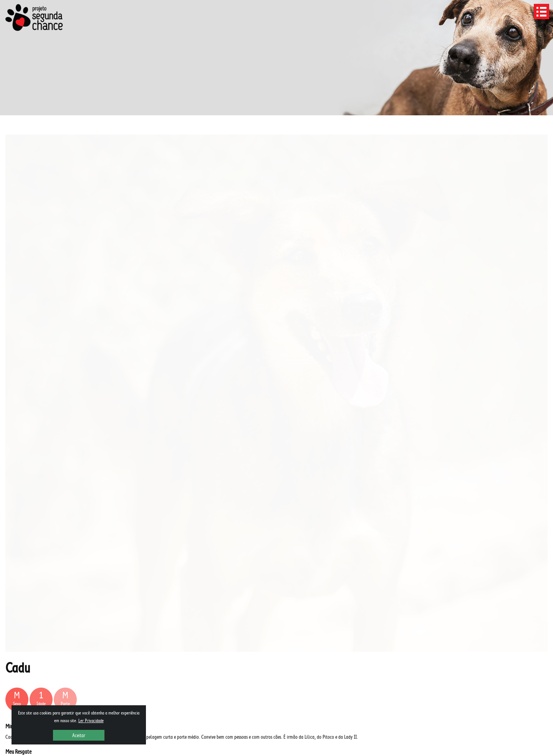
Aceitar (79, 735)
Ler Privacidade (91, 720)
